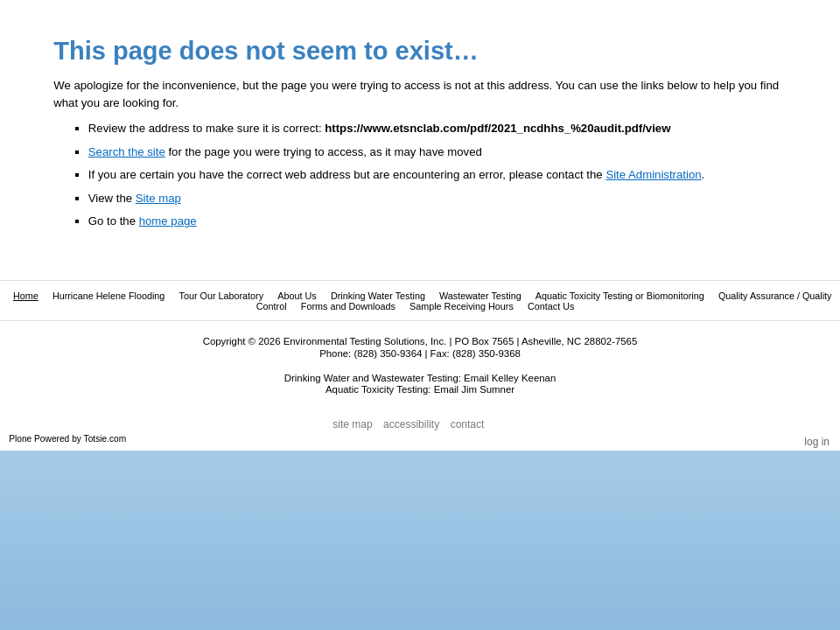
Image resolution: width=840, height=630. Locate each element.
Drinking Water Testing (378, 296)
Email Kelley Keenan (510, 378)
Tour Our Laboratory (221, 296)
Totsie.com (105, 439)
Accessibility (411, 425)
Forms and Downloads (348, 306)
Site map (158, 198)
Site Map (352, 425)
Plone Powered (39, 439)
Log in (817, 442)
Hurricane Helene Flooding (108, 296)
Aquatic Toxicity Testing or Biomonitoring (620, 296)
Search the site (127, 152)
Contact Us (551, 306)
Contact (468, 425)
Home (26, 296)
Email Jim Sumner (474, 389)
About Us (297, 296)
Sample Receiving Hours (462, 306)
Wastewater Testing (480, 296)
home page (168, 221)
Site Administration (653, 175)
